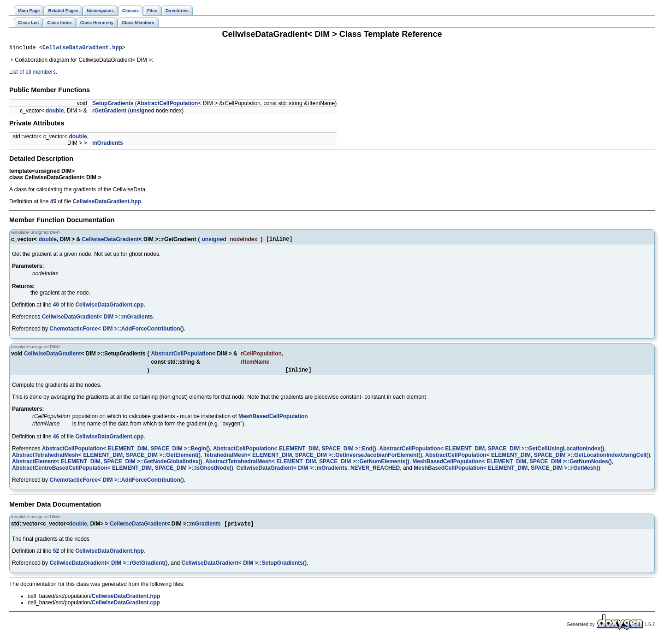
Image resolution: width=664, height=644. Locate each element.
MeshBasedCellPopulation (273, 420)
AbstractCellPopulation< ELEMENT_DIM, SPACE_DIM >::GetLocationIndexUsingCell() (538, 459)
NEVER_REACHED (375, 472)
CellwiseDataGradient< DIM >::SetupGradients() (244, 568)
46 (56, 441)
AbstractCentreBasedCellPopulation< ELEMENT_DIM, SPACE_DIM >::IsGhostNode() (123, 472)
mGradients (108, 144)
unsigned (142, 112)
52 (56, 556)
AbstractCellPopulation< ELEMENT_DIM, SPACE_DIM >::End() (295, 453)
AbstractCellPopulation (168, 105)
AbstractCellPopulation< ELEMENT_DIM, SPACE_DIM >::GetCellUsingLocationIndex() (492, 453)
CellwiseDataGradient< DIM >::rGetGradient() (108, 568)
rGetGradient (109, 112)
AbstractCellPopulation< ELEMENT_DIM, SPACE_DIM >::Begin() (126, 453)
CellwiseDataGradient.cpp (109, 307)
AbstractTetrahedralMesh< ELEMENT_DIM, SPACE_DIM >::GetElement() (106, 459)
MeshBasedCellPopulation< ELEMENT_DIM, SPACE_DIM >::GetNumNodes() (512, 466)
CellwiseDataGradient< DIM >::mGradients (98, 319)
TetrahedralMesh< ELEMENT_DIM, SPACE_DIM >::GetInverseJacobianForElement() (313, 459)
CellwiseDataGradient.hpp (82, 49)
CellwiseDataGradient (110, 241)
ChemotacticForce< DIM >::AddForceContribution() (116, 331)
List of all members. (33, 73)
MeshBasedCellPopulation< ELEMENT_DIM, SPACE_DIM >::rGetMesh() (507, 472)
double (55, 112)
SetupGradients (113, 105)
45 (53, 203)
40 (56, 307)
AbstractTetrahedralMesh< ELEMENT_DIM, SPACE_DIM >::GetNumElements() (307, 466)
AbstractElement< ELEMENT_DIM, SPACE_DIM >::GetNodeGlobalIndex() (107, 466)
